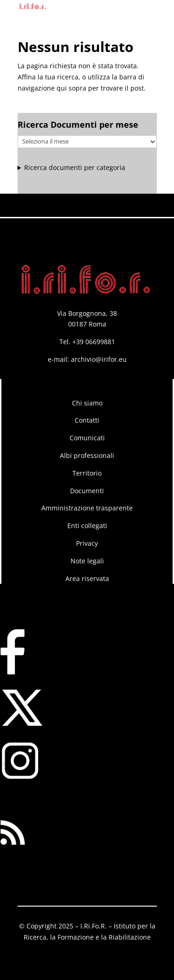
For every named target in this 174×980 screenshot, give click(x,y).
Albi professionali (87, 455)
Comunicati (87, 438)
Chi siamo (87, 403)
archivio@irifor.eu (99, 359)
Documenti (87, 491)
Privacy (87, 543)
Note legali (87, 561)
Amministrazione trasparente (87, 508)
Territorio (87, 473)
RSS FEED (14, 800)
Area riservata (87, 578)
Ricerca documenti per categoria (75, 167)
